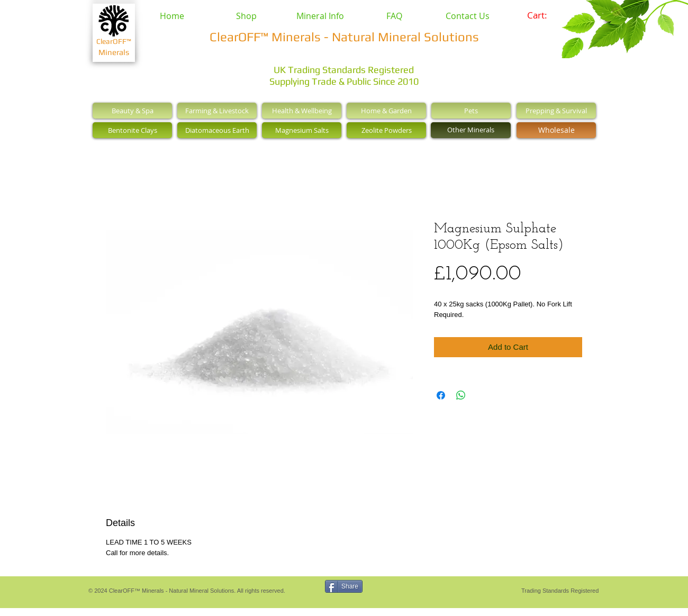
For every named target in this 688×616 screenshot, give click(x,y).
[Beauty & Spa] (132, 111)
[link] (544, 15)
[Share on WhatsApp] (461, 395)
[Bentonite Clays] (132, 130)
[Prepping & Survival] (556, 111)
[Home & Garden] (386, 111)
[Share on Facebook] (441, 395)
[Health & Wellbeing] (302, 111)
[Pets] (471, 111)
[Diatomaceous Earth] (217, 130)
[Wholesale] (556, 130)
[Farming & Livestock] (217, 111)
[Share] (344, 586)
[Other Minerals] (471, 130)
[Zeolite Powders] (386, 130)
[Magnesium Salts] (302, 130)
